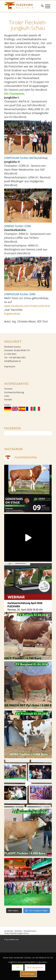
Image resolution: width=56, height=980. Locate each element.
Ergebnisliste (12, 314)
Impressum (10, 366)
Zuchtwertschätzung (14, 392)
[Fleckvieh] (23, 6)
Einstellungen (28, 974)
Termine (8, 389)
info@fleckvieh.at (12, 361)
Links (7, 396)
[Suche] (43, 6)
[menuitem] (43, 6)
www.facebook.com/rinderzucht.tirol (27, 306)
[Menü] (48, 6)
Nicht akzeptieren (35, 968)
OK (18, 968)
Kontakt (8, 399)
